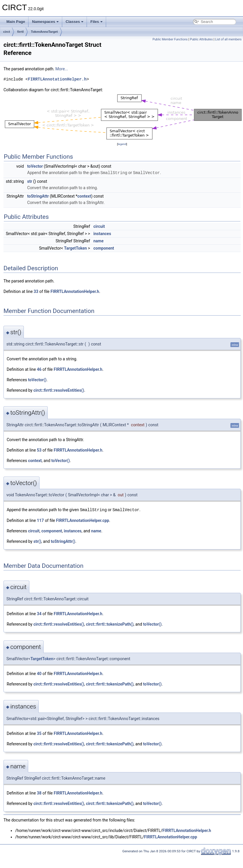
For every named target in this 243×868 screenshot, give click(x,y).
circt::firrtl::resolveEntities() (59, 390)
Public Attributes (201, 39)
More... (62, 69)
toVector (35, 166)
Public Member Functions (170, 39)
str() (37, 541)
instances (102, 233)
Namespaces (45, 22)
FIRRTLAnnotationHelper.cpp (83, 520)
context (84, 196)
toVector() (37, 380)
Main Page (16, 22)
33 (36, 291)
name (98, 241)
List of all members (228, 39)
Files (97, 22)
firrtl (20, 32)
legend (122, 144)
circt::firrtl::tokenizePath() (110, 624)
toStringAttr (38, 196)
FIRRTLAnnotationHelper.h (57, 79)
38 (39, 792)
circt (7, 32)
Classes (75, 22)
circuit (99, 226)
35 (39, 733)
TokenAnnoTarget (44, 32)
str (30, 181)
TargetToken (75, 248)
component (104, 248)
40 (39, 673)
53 (39, 450)
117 (40, 520)
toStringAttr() (63, 541)
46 (39, 369)
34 (39, 613)
